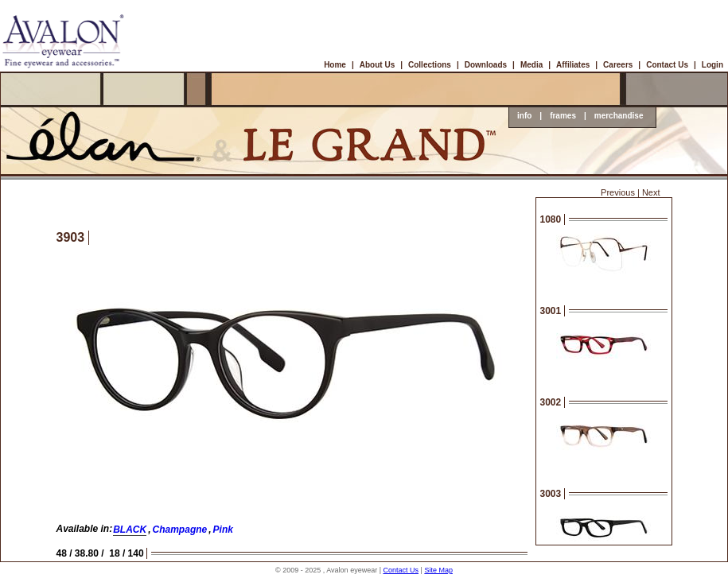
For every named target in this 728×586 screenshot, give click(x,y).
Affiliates (573, 65)
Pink (223, 530)
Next (651, 192)
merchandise (619, 116)
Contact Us (667, 65)
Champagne (180, 530)
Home (335, 65)
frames (563, 116)
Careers (618, 65)
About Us (377, 65)
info (524, 116)
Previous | (620, 192)
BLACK (130, 530)
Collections (430, 65)
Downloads (486, 65)
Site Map (438, 570)
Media (531, 65)
